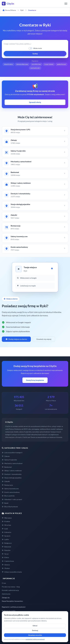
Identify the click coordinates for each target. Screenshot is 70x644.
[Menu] (66, 4)
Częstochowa (8, 561)
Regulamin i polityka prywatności (14, 607)
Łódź (5, 529)
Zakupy (6, 456)
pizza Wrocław (36, 64)
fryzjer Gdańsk (49, 64)
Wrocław (6, 525)
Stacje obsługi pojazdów (12, 478)
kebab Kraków (8, 64)
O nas (4, 583)
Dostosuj (35, 630)
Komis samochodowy (11, 492)
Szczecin (6, 536)
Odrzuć (35, 626)
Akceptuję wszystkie (35, 635)
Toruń (5, 554)
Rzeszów (6, 550)
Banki (5, 503)
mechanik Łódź (35, 68)
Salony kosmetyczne (10, 489)
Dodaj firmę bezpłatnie (35, 380)
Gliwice (6, 565)
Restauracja (7, 485)
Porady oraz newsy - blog (11, 587)
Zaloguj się (6, 598)
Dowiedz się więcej (44, 339)
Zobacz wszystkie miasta (12, 572)
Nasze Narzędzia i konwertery (12, 601)
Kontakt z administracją (10, 590)
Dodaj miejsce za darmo (16, 339)
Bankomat (7, 467)
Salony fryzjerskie (9, 460)
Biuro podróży (8, 496)
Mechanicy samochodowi (12, 463)
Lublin (5, 539)
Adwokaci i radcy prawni (12, 499)
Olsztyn (6, 568)
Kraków (6, 521)
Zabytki (6, 481)
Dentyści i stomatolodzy (12, 474)
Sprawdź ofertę (35, 102)
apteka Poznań (61, 64)
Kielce (5, 557)
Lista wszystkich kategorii (12, 453)
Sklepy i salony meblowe (12, 471)
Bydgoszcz (7, 543)
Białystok (6, 547)
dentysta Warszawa (22, 64)
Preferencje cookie (9, 611)
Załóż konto (6, 594)
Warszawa (7, 518)
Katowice (6, 532)
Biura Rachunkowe (10, 507)
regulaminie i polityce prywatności (35, 639)
